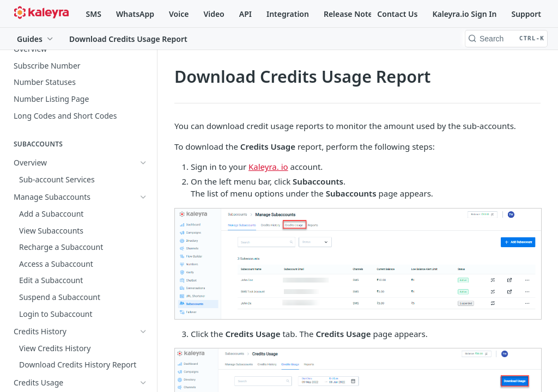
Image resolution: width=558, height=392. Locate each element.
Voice (179, 14)
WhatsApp (135, 14)
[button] (357, 264)
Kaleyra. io (268, 167)
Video (214, 14)
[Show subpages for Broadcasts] (143, 360)
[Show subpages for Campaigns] (143, 327)
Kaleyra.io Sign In (464, 14)
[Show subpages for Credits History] (143, 196)
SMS (94, 14)
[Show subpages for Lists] (143, 344)
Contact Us (397, 14)
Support (526, 14)
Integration (288, 14)
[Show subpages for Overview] (143, 163)
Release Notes (350, 14)
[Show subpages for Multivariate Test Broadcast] (143, 377)
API (245, 14)
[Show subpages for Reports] (143, 264)
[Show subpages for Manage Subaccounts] (143, 179)
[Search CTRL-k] (506, 39)
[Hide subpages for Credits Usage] (143, 212)
